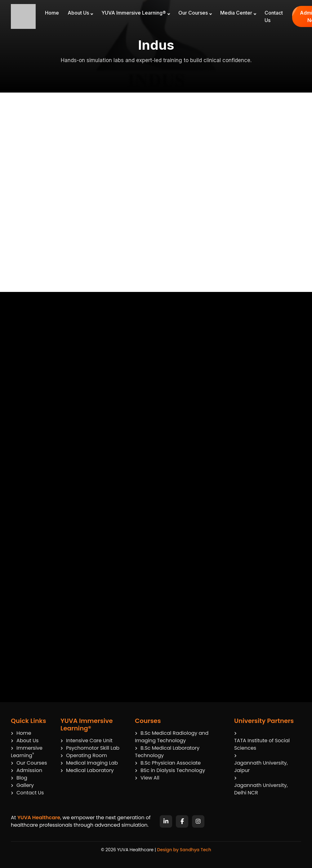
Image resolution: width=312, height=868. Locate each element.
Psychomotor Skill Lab (90, 748)
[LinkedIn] (166, 821)
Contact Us (274, 16)
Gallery (22, 785)
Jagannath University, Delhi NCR (261, 789)
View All (147, 778)
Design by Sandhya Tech (184, 850)
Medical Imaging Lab (89, 763)
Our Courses (195, 13)
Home (52, 13)
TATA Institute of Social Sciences (262, 744)
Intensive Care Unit (87, 741)
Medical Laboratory (87, 770)
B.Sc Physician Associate (168, 763)
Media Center (238, 13)
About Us (80, 13)
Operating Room (84, 755)
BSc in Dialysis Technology (170, 770)
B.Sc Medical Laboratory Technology (167, 752)
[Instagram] (198, 821)
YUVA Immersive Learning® (136, 13)
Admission (27, 770)
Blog (19, 778)
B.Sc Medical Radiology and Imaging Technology (172, 737)
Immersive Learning (27, 752)
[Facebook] (182, 821)
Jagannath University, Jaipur (261, 767)
